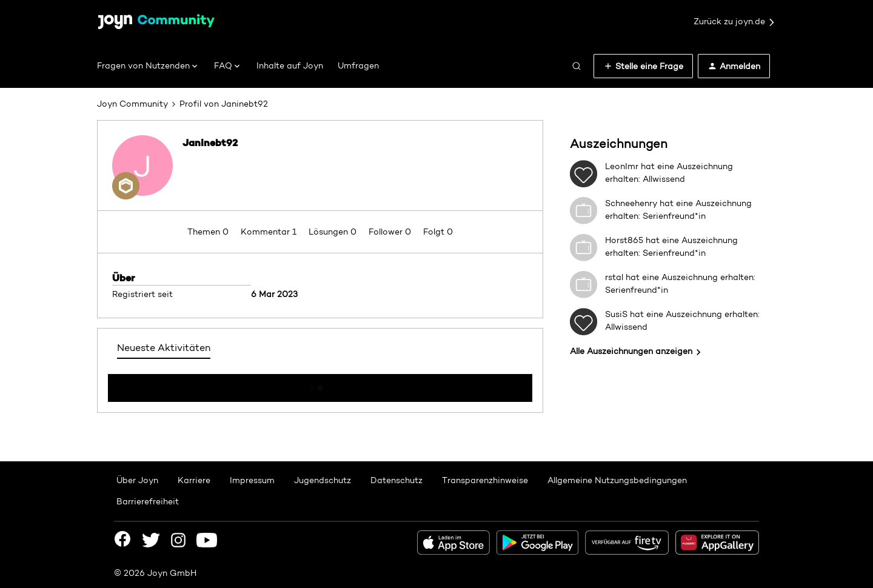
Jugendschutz (323, 480)
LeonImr (622, 166)
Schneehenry (631, 203)
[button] (643, 66)
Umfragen (358, 65)
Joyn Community (132, 104)
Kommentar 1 (270, 232)
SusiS (616, 314)
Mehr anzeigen (320, 384)
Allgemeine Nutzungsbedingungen (617, 480)
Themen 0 (209, 232)
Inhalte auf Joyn (290, 65)
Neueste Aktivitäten (164, 348)
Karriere (194, 480)
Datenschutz (396, 480)
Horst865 (624, 240)
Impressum (252, 480)
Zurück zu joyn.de (735, 22)
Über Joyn (137, 480)
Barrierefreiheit (148, 501)
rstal (614, 277)
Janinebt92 (210, 142)
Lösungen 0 (334, 232)
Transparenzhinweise (485, 480)
